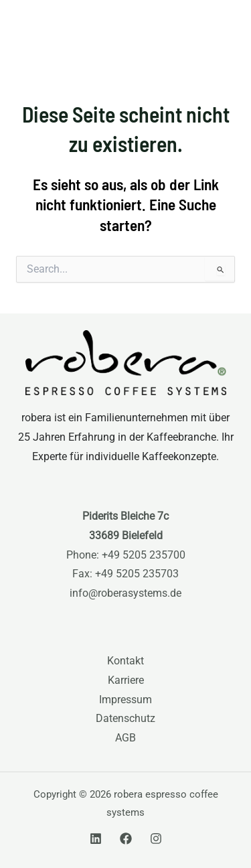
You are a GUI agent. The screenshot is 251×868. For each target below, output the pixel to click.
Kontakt (125, 661)
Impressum (125, 700)
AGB (125, 738)
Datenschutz (125, 719)
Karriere (126, 680)
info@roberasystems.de (125, 593)
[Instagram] (156, 839)
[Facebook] (126, 839)
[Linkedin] (96, 839)
